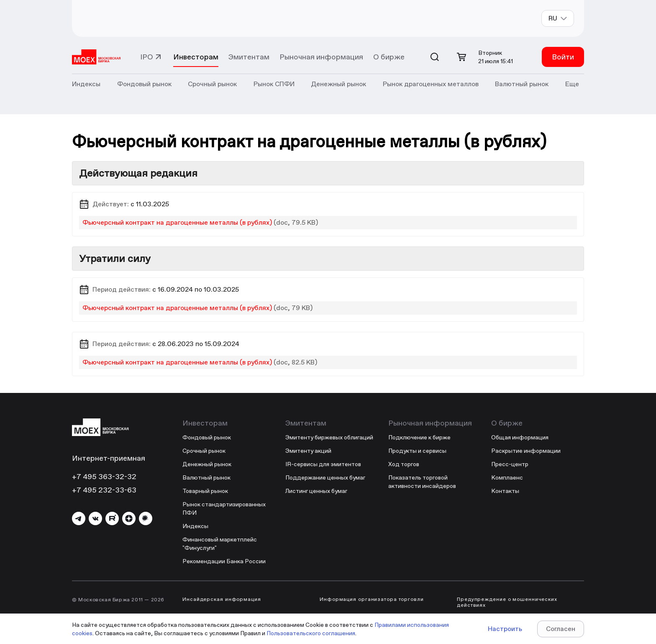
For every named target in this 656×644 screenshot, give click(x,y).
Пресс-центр (510, 464)
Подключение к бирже (419, 437)
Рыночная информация (321, 57)
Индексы (195, 526)
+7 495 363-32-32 (104, 476)
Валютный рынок (206, 477)
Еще (572, 84)
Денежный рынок (207, 464)
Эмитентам (249, 57)
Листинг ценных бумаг (316, 491)
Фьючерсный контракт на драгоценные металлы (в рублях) (177, 222)
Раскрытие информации (526, 451)
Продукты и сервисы (417, 451)
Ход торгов (404, 464)
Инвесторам (196, 57)
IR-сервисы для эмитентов (323, 464)
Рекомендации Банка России (224, 561)
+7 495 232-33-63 (104, 490)
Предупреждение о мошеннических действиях (507, 602)
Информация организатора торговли (372, 599)
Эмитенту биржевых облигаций (329, 437)
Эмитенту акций (308, 451)
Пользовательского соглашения (311, 633)
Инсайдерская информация (222, 599)
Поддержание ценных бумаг (325, 477)
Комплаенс (507, 477)
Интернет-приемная (109, 458)
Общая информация (520, 437)
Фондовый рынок (207, 437)
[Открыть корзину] (461, 57)
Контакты (505, 491)
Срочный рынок (204, 451)
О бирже (389, 57)
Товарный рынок (205, 491)
